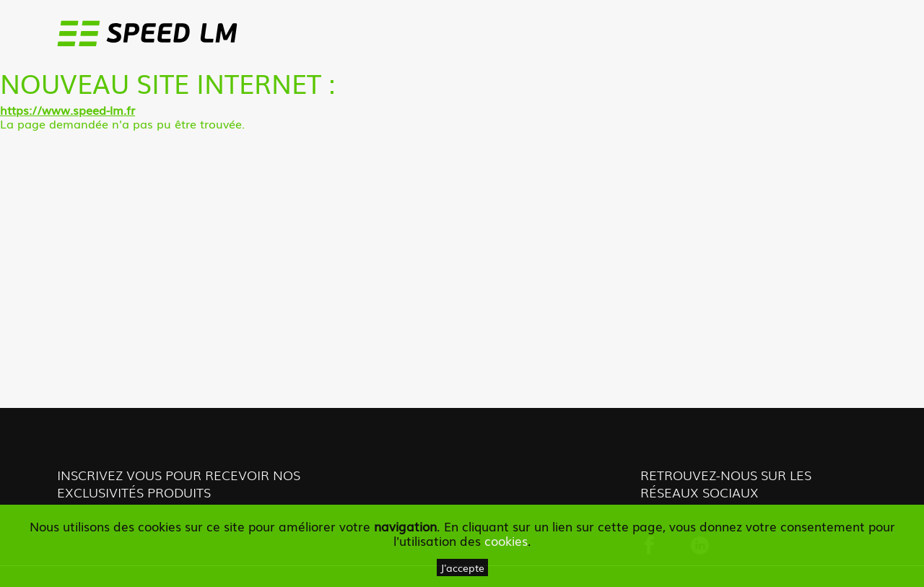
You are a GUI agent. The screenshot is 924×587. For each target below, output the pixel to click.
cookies (506, 540)
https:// (21, 110)
